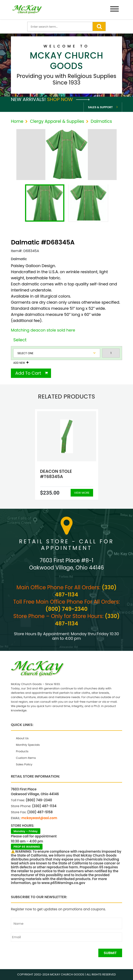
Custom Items (26, 758)
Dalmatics (101, 121)
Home (17, 121)
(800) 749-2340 (67, 609)
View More (82, 493)
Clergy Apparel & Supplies (57, 121)
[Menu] (114, 10)
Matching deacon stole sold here (43, 330)
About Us (22, 738)
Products (22, 751)
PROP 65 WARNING (27, 847)
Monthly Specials (28, 745)
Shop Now (68, 99)
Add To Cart (28, 373)
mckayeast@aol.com (39, 818)
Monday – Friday (26, 831)
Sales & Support (100, 107)
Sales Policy (24, 764)
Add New (19, 363)
